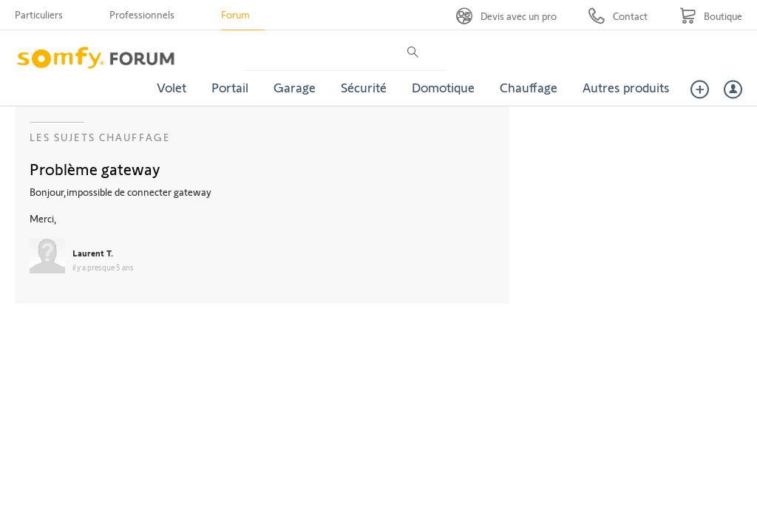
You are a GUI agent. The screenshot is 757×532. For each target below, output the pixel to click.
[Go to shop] (711, 16)
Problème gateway (95, 168)
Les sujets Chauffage (100, 137)
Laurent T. (93, 253)
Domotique (443, 87)
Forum (235, 14)
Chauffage (529, 87)
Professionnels (142, 14)
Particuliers (39, 14)
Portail (230, 87)
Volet (172, 87)
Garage (295, 87)
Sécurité (364, 87)
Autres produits (626, 87)
